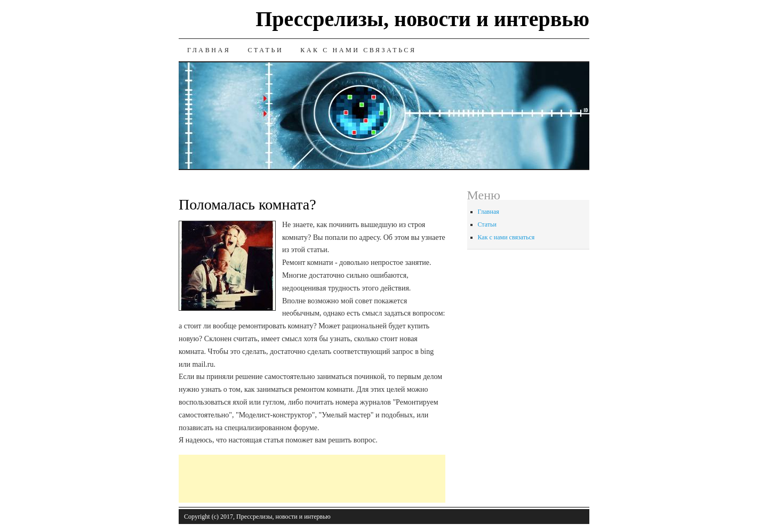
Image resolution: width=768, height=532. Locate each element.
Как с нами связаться (358, 50)
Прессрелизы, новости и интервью (422, 19)
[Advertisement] (373, 479)
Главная (209, 50)
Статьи (265, 50)
